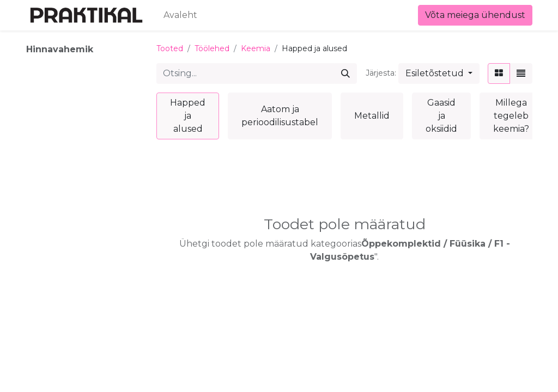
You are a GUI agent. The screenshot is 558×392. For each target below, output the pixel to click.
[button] (439, 73)
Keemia (256, 48)
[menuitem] (180, 15)
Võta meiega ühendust (475, 15)
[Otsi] (345, 73)
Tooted (170, 48)
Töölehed (212, 48)
